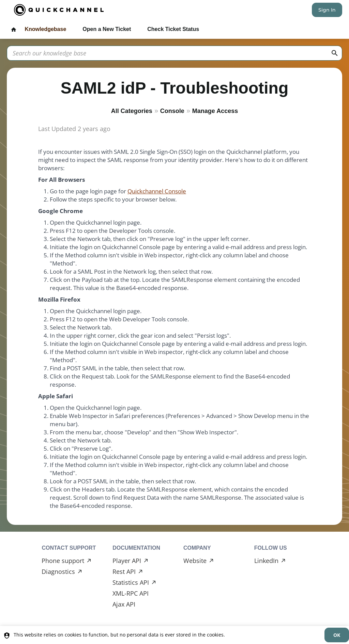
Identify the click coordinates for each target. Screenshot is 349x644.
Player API (127, 561)
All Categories (132, 111)
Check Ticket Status (173, 29)
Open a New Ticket (107, 29)
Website (195, 561)
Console (172, 111)
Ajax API (124, 604)
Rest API (124, 571)
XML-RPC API (131, 593)
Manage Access (215, 111)
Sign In (327, 10)
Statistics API (131, 582)
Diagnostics (58, 571)
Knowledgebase (45, 29)
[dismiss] (337, 635)
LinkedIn (266, 561)
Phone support (63, 561)
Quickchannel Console (157, 191)
